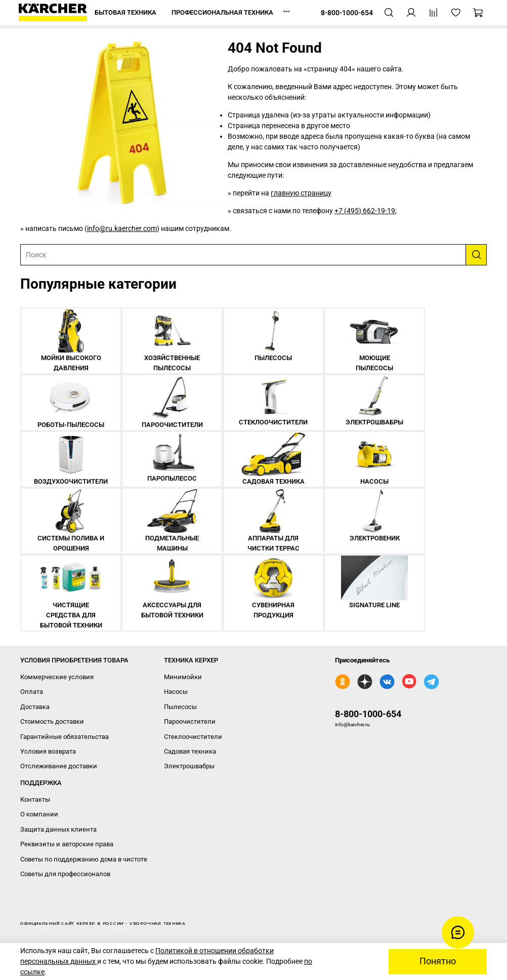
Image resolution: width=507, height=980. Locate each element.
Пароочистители (190, 721)
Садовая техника (190, 751)
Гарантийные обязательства (65, 737)
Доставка (35, 707)
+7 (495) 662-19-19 (365, 211)
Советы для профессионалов (65, 874)
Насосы (176, 692)
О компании (39, 814)
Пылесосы (180, 707)
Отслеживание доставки (59, 766)
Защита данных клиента (58, 829)
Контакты (35, 799)
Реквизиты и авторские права (67, 844)
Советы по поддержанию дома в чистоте (84, 859)
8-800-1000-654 (368, 714)
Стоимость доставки (52, 721)
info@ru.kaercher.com (122, 228)
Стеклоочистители (193, 737)
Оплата (32, 692)
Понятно (438, 961)
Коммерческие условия (57, 677)
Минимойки (183, 677)
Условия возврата (48, 751)
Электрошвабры (189, 766)
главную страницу (301, 193)
